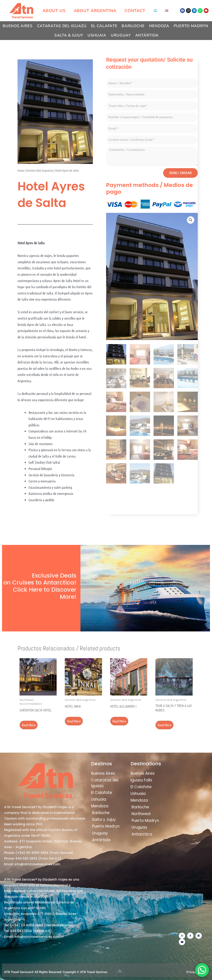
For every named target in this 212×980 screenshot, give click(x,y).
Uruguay (121, 35)
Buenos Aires (18, 26)
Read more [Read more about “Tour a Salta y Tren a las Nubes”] (164, 725)
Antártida (147, 35)
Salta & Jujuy (69, 35)
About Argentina (95, 11)
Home (21, 170)
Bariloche (133, 26)
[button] (191, 220)
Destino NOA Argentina (40, 170)
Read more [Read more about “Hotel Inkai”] (74, 721)
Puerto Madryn (191, 26)
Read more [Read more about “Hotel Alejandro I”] (119, 721)
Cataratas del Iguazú (62, 26)
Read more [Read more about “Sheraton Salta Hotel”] (29, 725)
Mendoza (159, 26)
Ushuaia (97, 35)
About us (54, 11)
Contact (135, 11)
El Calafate (104, 26)
